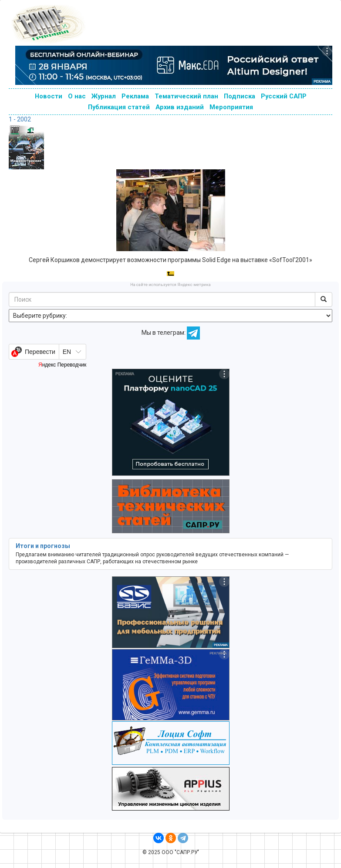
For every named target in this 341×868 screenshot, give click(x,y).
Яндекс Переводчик (62, 365)
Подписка (240, 96)
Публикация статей (119, 107)
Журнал (104, 96)
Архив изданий (180, 107)
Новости (49, 96)
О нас (77, 96)
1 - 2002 (20, 119)
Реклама (135, 96)
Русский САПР (284, 96)
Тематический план (186, 96)
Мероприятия (231, 107)
